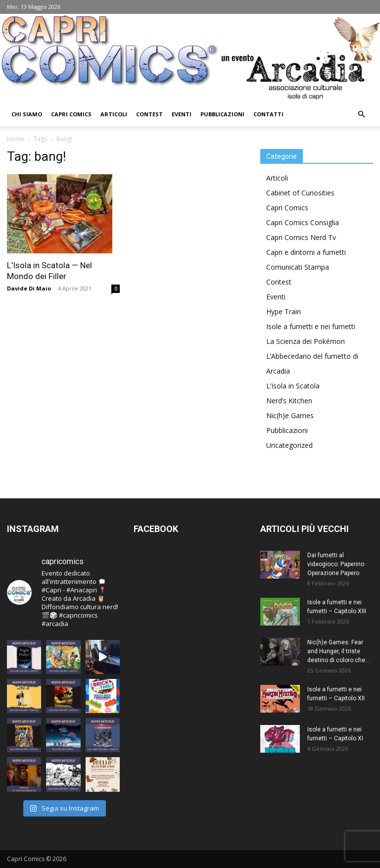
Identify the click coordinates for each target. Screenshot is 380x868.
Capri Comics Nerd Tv (301, 237)
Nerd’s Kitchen (289, 401)
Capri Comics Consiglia (303, 222)
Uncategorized (289, 445)
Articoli (114, 114)
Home (16, 139)
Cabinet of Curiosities (300, 193)
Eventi (182, 114)
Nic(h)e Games (290, 415)
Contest (149, 114)
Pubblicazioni (222, 114)
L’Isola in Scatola (293, 386)
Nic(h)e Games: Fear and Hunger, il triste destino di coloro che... (338, 651)
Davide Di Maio (29, 288)
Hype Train (284, 312)
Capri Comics (71, 114)
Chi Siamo (27, 114)
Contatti (268, 114)
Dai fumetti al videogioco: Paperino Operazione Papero (336, 564)
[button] (361, 115)
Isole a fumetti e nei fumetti (311, 326)
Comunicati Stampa (298, 267)
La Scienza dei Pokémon (306, 341)
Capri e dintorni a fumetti (306, 252)
